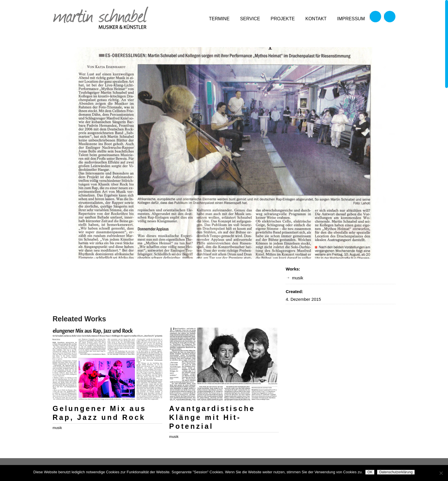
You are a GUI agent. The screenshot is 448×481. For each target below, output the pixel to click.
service (250, 19)
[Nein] (441, 473)
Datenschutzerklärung (396, 472)
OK (370, 472)
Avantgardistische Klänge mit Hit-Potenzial (212, 417)
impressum (351, 19)
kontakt (316, 19)
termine (219, 19)
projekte (283, 19)
